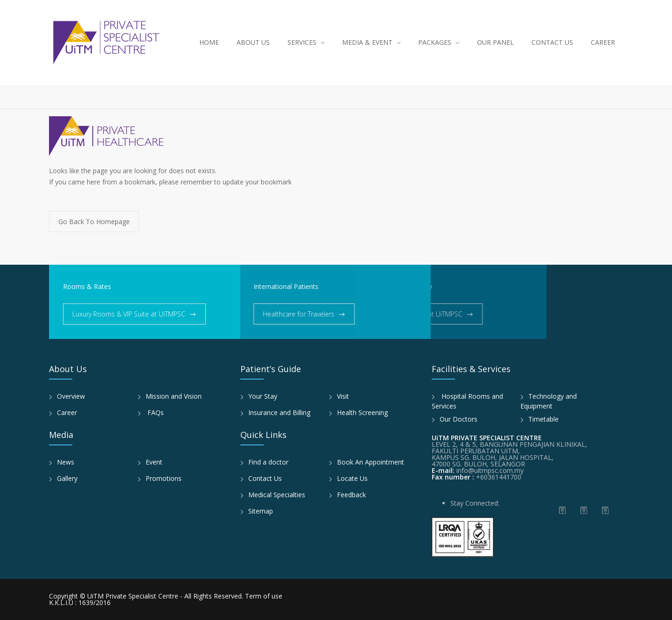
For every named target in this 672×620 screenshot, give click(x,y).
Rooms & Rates (87, 286)
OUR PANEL (495, 42)
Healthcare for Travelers (273, 314)
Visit (343, 396)
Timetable (543, 419)
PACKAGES (435, 42)
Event (154, 462)
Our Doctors (458, 419)
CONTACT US (552, 42)
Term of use (264, 596)
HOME (209, 42)
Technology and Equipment (549, 401)
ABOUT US (253, 42)
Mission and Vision (174, 396)
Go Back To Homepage (94, 222)
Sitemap (261, 511)
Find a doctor (268, 462)
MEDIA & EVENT (367, 42)
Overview (71, 396)
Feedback (351, 495)
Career (67, 412)
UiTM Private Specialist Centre (134, 596)
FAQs (155, 412)
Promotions (164, 478)
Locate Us (352, 478)
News (66, 462)
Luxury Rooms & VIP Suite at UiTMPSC (129, 314)
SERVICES (302, 42)
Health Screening (362, 412)
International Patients (260, 286)
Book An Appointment (371, 462)
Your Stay (263, 396)
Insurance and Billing (279, 412)
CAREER (603, 42)
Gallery (67, 478)
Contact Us (265, 478)
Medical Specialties (277, 495)
